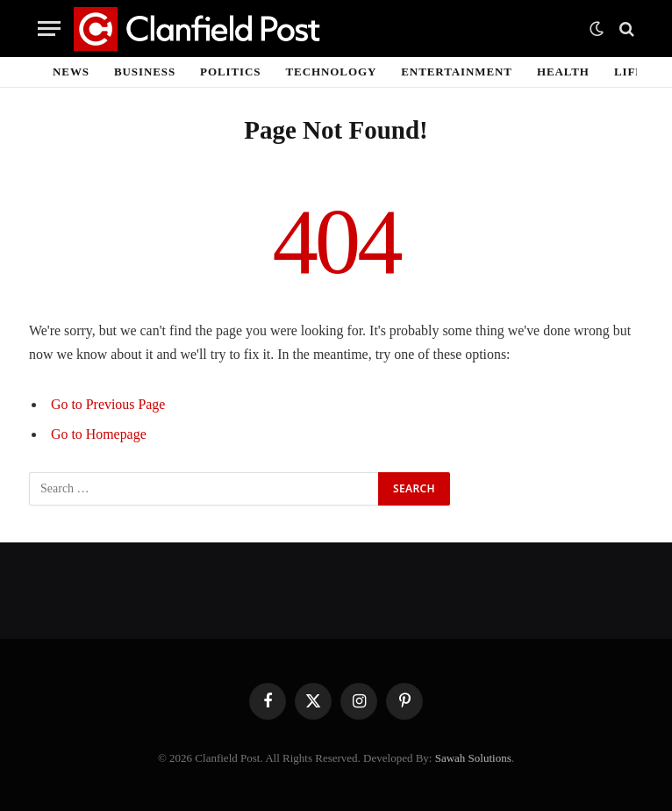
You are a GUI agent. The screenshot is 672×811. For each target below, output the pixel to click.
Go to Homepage (99, 434)
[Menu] (49, 29)
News (71, 72)
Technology (332, 72)
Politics (230, 72)
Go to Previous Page (108, 404)
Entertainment (457, 72)
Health (563, 72)
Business (145, 72)
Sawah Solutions (473, 758)
